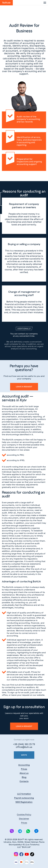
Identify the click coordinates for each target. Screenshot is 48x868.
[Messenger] (36, 831)
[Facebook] (21, 854)
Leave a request (24, 387)
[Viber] (12, 831)
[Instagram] (16, 854)
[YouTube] (27, 854)
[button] (45, 3)
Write (24, 755)
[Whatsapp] (28, 831)
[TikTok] (32, 854)
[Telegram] (20, 831)
